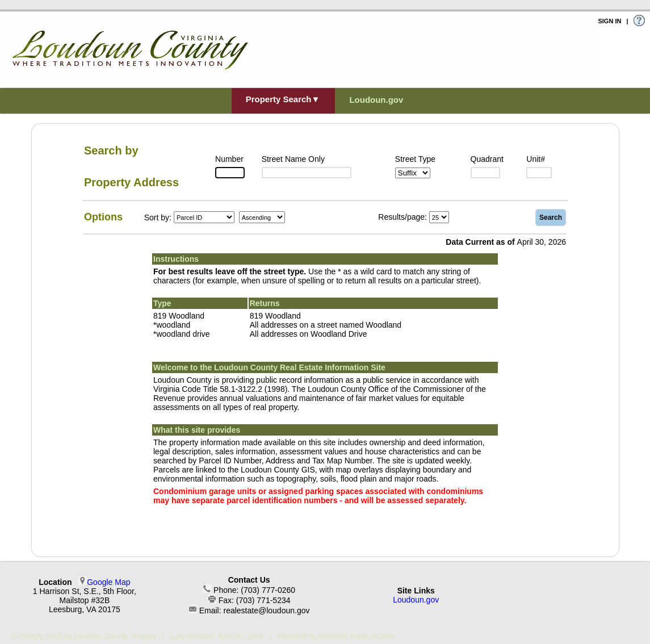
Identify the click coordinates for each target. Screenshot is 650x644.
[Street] (307, 173)
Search (551, 218)
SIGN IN (609, 21)
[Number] (230, 173)
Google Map (108, 582)
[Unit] (539, 173)
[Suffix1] (413, 173)
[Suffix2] (485, 173)
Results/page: (402, 217)
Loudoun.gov (416, 600)
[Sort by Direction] (262, 217)
